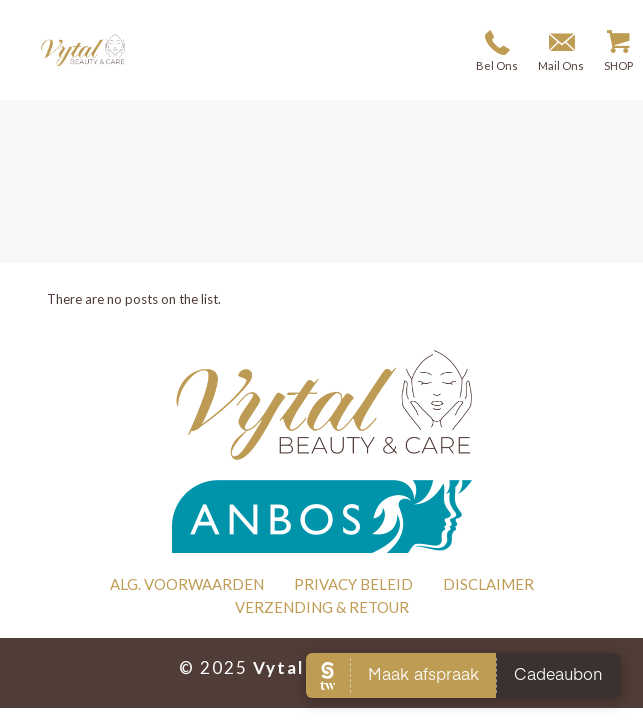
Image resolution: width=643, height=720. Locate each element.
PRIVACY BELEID (353, 584)
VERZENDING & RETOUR (322, 607)
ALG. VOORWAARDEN (187, 584)
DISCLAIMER (488, 584)
